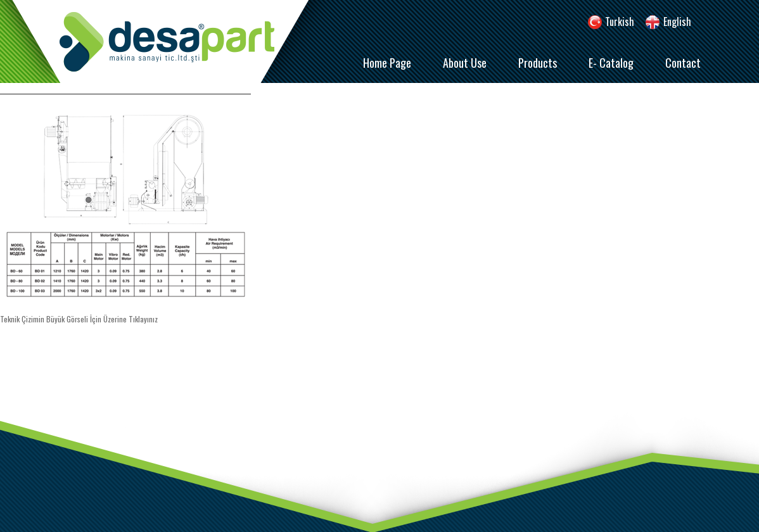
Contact (683, 63)
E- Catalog (611, 63)
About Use (465, 63)
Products (538, 63)
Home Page (387, 63)
